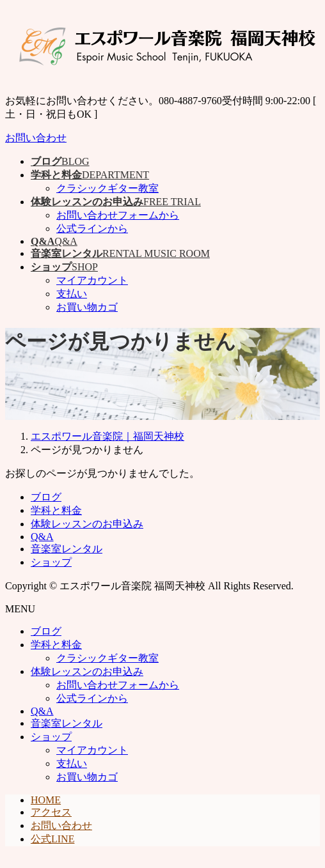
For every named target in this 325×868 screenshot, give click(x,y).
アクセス (51, 812)
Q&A (42, 537)
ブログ (46, 497)
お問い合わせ (36, 138)
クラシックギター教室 (107, 188)
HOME (46, 800)
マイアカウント (92, 280)
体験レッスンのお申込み (87, 524)
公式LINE (52, 839)
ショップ (51, 562)
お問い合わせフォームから (118, 215)
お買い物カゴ (87, 307)
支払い (72, 294)
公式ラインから (92, 229)
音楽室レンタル (67, 549)
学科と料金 (56, 510)
